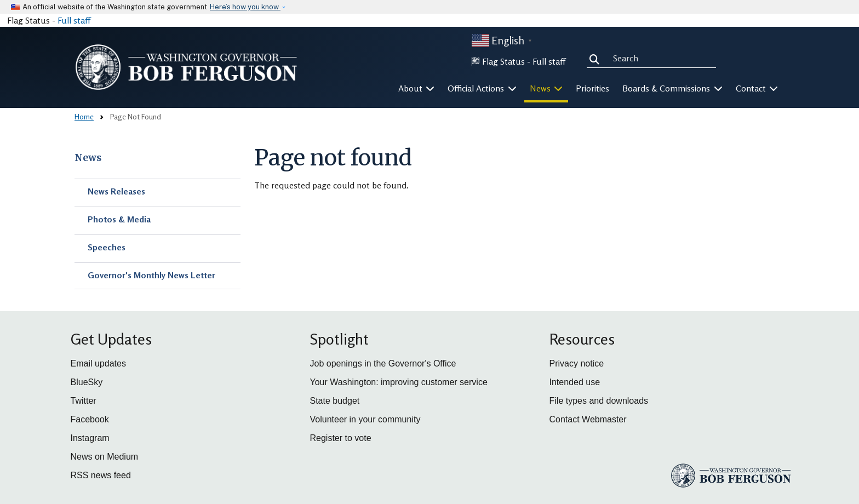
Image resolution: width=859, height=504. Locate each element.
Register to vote (341, 438)
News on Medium (105, 457)
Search (597, 58)
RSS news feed (101, 475)
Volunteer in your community (365, 419)
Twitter (84, 401)
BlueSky (87, 382)
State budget (335, 401)
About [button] (417, 88)
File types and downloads (599, 401)
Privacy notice (577, 363)
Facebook (90, 419)
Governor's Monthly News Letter (151, 275)
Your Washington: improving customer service (399, 382)
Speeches (107, 247)
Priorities (592, 88)
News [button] (546, 88)
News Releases (116, 191)
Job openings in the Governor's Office (383, 363)
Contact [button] (757, 88)
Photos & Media (119, 219)
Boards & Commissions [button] (672, 88)
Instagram (90, 438)
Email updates (98, 363)
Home (84, 116)
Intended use (575, 382)
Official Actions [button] (482, 88)
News (88, 158)
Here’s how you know (245, 7)
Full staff (74, 20)
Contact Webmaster (588, 419)
